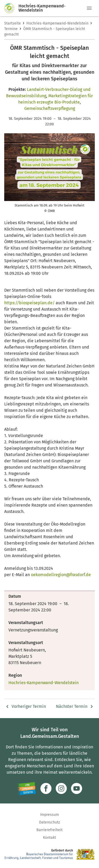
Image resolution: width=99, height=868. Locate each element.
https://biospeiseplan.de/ (29, 303)
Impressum (49, 815)
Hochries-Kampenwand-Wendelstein (57, 23)
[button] (89, 8)
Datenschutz (49, 822)
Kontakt (49, 838)
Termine (11, 29)
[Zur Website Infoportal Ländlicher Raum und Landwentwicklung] (27, 788)
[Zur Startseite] (11, 8)
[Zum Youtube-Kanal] (77, 788)
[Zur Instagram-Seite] (61, 788)
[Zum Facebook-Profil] (46, 788)
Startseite (13, 23)
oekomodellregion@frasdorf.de (61, 575)
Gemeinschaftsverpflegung (50, 108)
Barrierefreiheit (49, 830)
